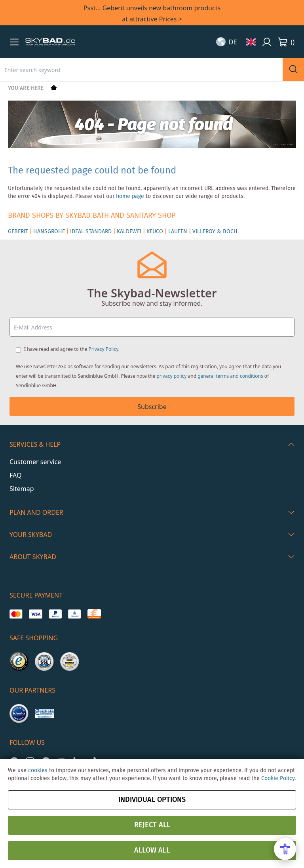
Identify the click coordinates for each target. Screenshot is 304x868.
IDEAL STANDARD (91, 232)
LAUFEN (178, 232)
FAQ (15, 475)
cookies (38, 771)
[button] (14, 42)
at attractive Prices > (152, 19)
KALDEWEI (129, 232)
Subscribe (152, 407)
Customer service (35, 462)
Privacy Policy (104, 349)
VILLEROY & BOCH (215, 232)
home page (130, 196)
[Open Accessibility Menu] (285, 849)
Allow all (152, 851)
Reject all (152, 825)
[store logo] (50, 42)
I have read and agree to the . (72, 349)
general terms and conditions (230, 376)
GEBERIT (18, 232)
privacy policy (171, 376)
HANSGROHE (49, 232)
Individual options (152, 800)
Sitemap (22, 489)
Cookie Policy (278, 779)
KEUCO (155, 232)
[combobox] (141, 70)
